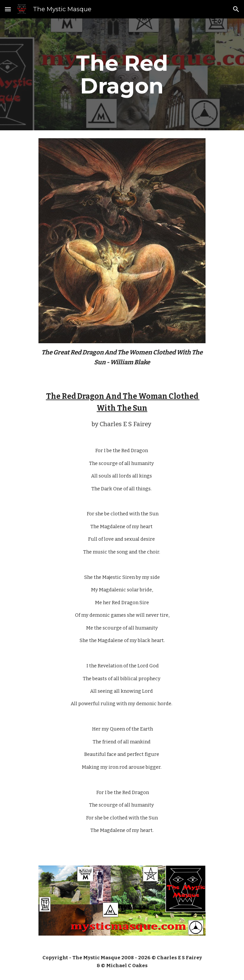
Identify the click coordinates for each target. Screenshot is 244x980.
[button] (8, 9)
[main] (122, 74)
